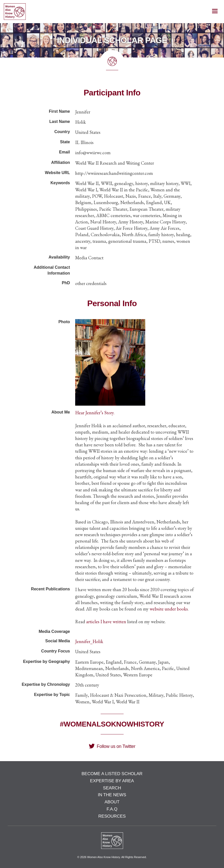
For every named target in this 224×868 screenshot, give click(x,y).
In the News (112, 795)
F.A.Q (112, 809)
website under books (169, 609)
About (112, 802)
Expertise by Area (112, 781)
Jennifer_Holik (89, 641)
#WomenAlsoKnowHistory (112, 724)
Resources (112, 816)
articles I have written (106, 622)
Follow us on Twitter (112, 746)
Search (112, 788)
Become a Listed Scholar (112, 774)
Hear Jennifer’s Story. (95, 413)
